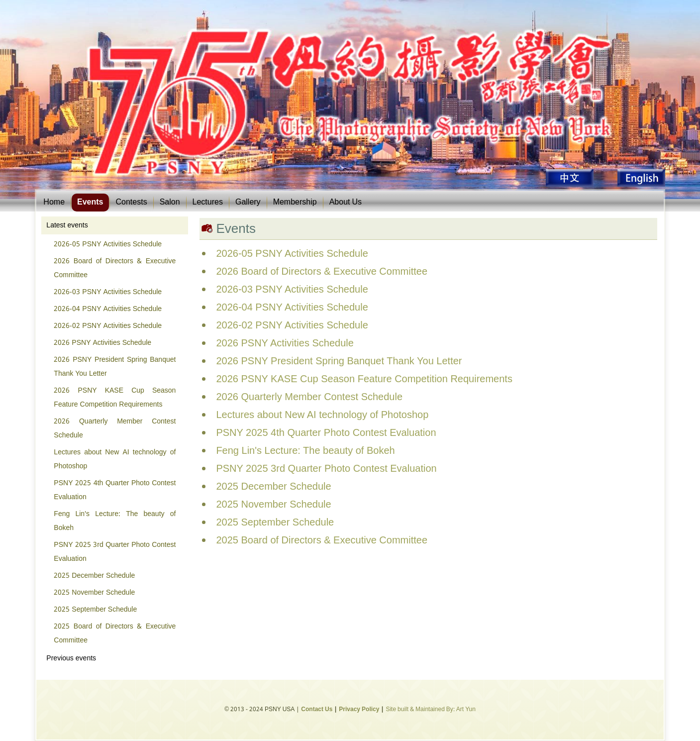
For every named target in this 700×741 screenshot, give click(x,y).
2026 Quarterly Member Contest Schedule (115, 428)
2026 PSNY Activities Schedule (102, 343)
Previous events (71, 658)
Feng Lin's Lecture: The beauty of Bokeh (115, 521)
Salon (170, 202)
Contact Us (317, 710)
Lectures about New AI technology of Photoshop (115, 459)
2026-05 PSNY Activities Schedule (108, 244)
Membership (295, 202)
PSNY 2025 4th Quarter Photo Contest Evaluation (115, 490)
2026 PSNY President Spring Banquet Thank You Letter (115, 367)
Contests (132, 202)
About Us (346, 202)
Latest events (67, 225)
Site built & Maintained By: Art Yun (430, 710)
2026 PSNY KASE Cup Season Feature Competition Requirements (115, 398)
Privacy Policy (359, 710)
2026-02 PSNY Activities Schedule (108, 326)
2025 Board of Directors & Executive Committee (115, 634)
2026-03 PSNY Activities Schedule (108, 292)
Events (90, 202)
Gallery (248, 202)
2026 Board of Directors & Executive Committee (115, 268)
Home (54, 202)
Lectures (208, 202)
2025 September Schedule (95, 610)
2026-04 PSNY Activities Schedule (108, 309)
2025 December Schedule (94, 576)
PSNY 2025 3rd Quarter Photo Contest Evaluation (115, 552)
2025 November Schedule (94, 593)
